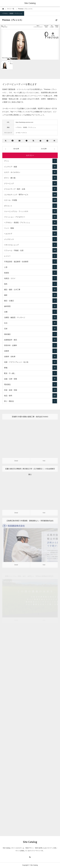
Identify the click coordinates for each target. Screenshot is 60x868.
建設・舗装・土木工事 (31, 289)
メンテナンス (31, 239)
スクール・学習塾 (31, 200)
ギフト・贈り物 (31, 178)
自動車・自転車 (31, 356)
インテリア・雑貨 (31, 167)
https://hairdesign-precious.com (24, 122)
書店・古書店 (31, 301)
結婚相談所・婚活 (31, 340)
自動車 (31, 351)
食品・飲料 (31, 395)
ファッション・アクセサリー (31, 217)
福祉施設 (31, 334)
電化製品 (31, 384)
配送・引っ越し (31, 373)
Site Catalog (30, 3)
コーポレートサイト (21, 133)
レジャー (31, 256)
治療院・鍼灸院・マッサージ (31, 317)
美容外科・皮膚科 (31, 345)
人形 (31, 267)
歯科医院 (31, 306)
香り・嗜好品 (31, 401)
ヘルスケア (31, 234)
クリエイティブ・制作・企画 (31, 189)
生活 (31, 323)
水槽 (31, 312)
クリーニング (31, 183)
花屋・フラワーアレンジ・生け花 (31, 362)
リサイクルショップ (31, 245)
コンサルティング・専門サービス (31, 194)
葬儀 (31, 368)
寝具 (31, 284)
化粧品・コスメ (31, 278)
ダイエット (31, 206)
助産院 (31, 273)
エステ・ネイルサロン (31, 172)
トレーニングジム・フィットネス (31, 211)
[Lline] (27, 141)
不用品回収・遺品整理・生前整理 (31, 261)
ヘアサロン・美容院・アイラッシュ (12, 13)
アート (31, 161)
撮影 (31, 295)
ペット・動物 (31, 228)
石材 (31, 328)
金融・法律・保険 (31, 379)
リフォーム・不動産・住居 (31, 250)
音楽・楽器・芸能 (31, 390)
